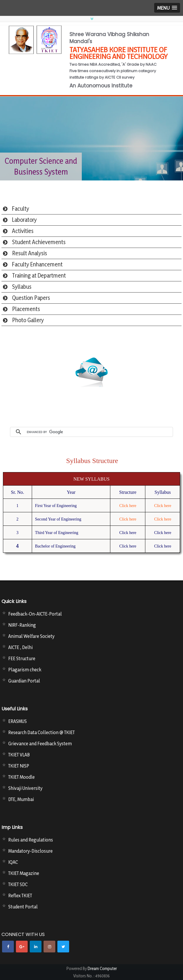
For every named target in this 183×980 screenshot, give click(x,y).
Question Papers (31, 298)
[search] (98, 432)
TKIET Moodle (21, 777)
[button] (167, 8)
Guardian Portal (24, 681)
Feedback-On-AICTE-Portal (35, 614)
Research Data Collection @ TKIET (41, 732)
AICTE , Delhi (20, 647)
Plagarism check (25, 670)
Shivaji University (25, 788)
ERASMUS (18, 721)
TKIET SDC (18, 884)
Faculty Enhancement (37, 264)
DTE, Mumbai (21, 799)
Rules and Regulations (31, 840)
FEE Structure (22, 658)
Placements (26, 309)
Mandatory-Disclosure (30, 851)
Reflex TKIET (20, 895)
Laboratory (24, 220)
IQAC (13, 862)
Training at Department (39, 276)
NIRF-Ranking (22, 625)
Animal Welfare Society (31, 636)
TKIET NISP (19, 766)
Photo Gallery (28, 320)
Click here (128, 506)
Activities (23, 231)
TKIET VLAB (19, 755)
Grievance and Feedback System (40, 744)
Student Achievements (39, 242)
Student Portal (23, 907)
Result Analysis (30, 253)
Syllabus (22, 287)
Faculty (21, 209)
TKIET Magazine (24, 873)
